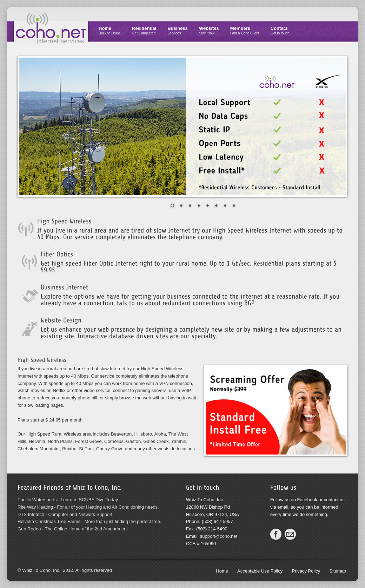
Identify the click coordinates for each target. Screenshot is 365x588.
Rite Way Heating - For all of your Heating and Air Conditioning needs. (88, 507)
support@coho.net (219, 536)
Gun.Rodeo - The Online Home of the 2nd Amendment (73, 529)
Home (110, 30)
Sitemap (338, 571)
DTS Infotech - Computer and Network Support (65, 514)
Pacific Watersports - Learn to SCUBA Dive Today (68, 500)
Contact (281, 30)
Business (178, 30)
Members (245, 30)
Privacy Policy (306, 571)
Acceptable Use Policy (260, 571)
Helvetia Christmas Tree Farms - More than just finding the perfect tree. (89, 521)
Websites (209, 30)
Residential (144, 30)
